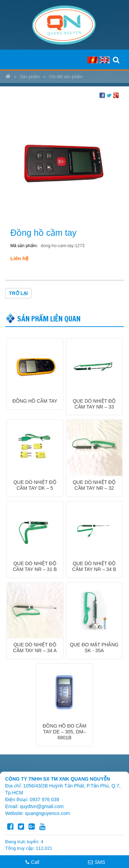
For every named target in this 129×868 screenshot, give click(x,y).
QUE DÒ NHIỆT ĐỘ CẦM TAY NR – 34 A (35, 648)
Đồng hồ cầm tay (35, 401)
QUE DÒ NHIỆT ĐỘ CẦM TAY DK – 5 (35, 485)
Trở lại (18, 293)
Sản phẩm (30, 77)
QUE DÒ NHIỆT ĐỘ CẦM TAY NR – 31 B (35, 566)
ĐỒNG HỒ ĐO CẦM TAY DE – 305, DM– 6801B (64, 732)
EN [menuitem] (105, 60)
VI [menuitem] (93, 60)
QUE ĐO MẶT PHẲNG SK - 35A (94, 648)
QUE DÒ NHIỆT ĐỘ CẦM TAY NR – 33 (94, 404)
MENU (12, 60)
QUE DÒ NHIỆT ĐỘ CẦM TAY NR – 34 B (94, 566)
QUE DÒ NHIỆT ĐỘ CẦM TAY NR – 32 (94, 485)
